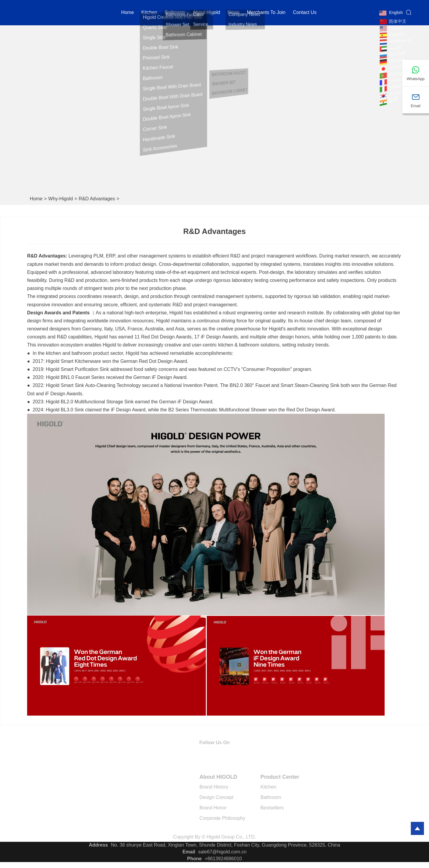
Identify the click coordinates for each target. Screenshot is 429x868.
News (234, 13)
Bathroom (175, 13)
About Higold (206, 13)
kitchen (149, 13)
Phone (194, 859)
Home (128, 13)
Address (98, 845)
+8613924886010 (223, 859)
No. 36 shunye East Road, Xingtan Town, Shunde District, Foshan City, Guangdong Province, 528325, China (226, 845)
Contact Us (305, 13)
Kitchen (268, 787)
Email (189, 852)
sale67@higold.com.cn (222, 852)
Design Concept (217, 797)
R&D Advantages (97, 199)
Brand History (214, 787)
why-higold (61, 199)
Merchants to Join (266, 13)
